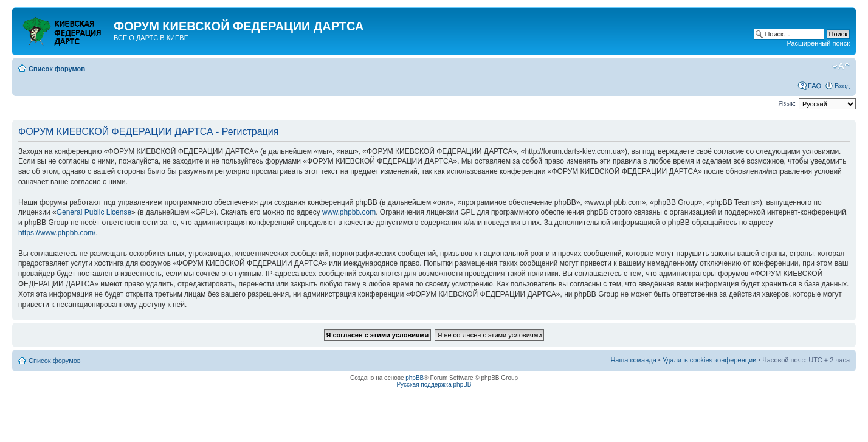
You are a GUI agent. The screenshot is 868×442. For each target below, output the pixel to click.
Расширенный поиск (818, 43)
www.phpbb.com (349, 212)
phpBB (415, 378)
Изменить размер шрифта (841, 66)
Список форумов (57, 69)
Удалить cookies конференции (710, 360)
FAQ (815, 86)
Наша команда (633, 360)
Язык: (787, 103)
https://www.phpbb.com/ (57, 233)
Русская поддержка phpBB (434, 385)
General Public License (94, 212)
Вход (842, 86)
